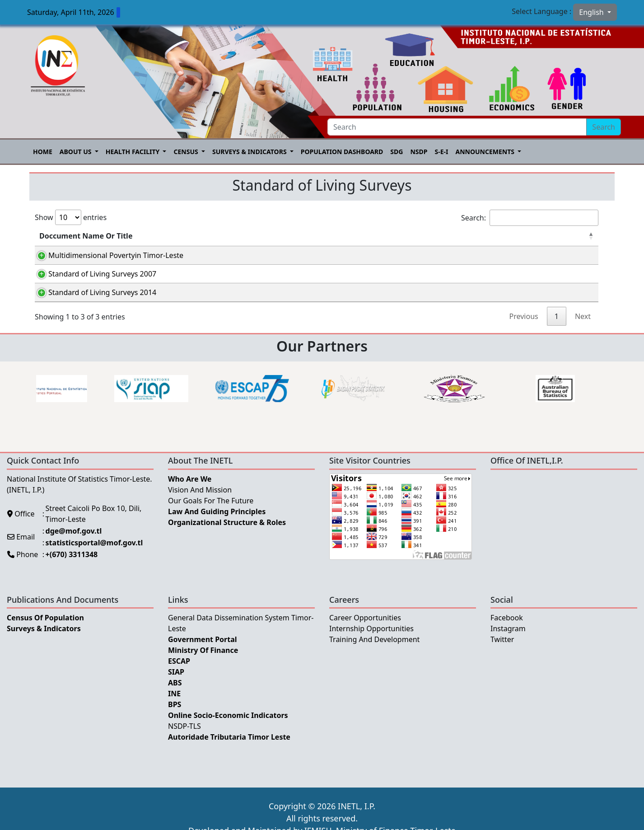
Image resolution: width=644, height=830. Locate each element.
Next (583, 326)
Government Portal (203, 649)
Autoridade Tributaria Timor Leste (229, 746)
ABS (175, 692)
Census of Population (45, 627)
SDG (397, 152)
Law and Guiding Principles (217, 521)
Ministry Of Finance (203, 660)
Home (43, 152)
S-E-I (441, 152)
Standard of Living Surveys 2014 (93, 299)
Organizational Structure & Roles (227, 532)
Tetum (415, 257)
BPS (175, 714)
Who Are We (190, 488)
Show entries (71, 217)
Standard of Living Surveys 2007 (93, 277)
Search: (530, 218)
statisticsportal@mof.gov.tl (94, 552)
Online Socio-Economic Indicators (228, 725)
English (592, 12)
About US (76, 152)
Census (187, 152)
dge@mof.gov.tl (74, 540)
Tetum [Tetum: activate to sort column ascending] (413, 236)
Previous (524, 326)
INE (174, 703)
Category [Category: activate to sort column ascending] (271, 236)
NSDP (419, 152)
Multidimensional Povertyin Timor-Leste (107, 255)
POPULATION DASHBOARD (342, 152)
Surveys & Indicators (250, 152)
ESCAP (179, 671)
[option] (117, 398)
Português (479, 257)
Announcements (485, 152)
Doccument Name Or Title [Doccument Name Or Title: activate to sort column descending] (86, 236)
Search (604, 127)
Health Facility (133, 152)
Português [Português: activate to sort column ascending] (478, 236)
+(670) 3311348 (72, 564)
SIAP (176, 681)
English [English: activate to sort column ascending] (553, 236)
